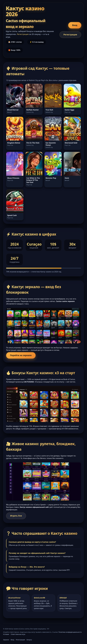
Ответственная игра (18, 634)
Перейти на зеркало (21, 355)
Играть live (16, 516)
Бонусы (29, 640)
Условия (6, 634)
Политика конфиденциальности (70, 632)
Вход (75, 25)
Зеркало (6, 640)
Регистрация (70, 35)
